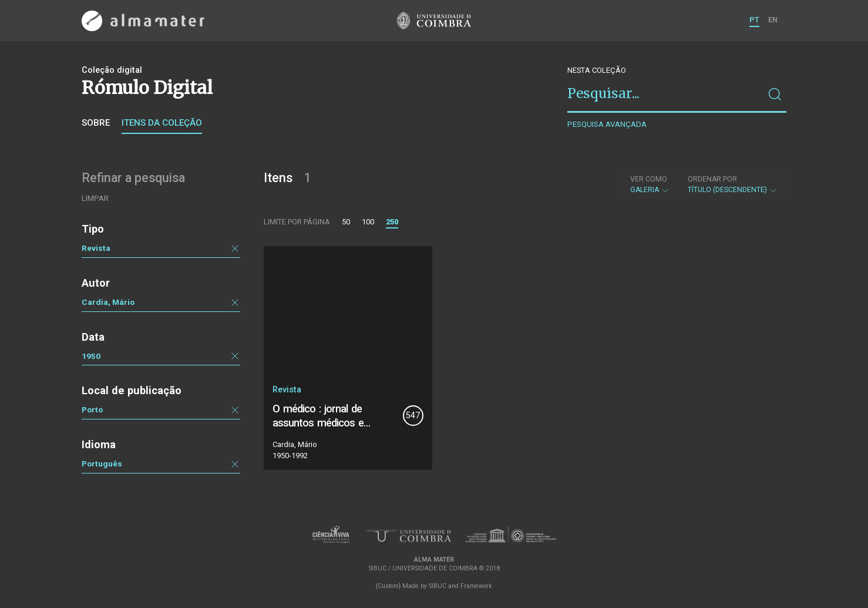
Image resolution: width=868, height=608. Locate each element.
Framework (476, 586)
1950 (91, 356)
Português (102, 463)
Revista (96, 248)
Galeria (650, 184)
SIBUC (438, 586)
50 (346, 222)
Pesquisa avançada (607, 124)
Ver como (649, 179)
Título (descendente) (733, 184)
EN (773, 20)
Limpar (95, 198)
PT (754, 20)
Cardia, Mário (108, 302)
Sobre (96, 123)
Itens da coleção (162, 123)
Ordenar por (712, 179)
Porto (92, 409)
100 (368, 222)
